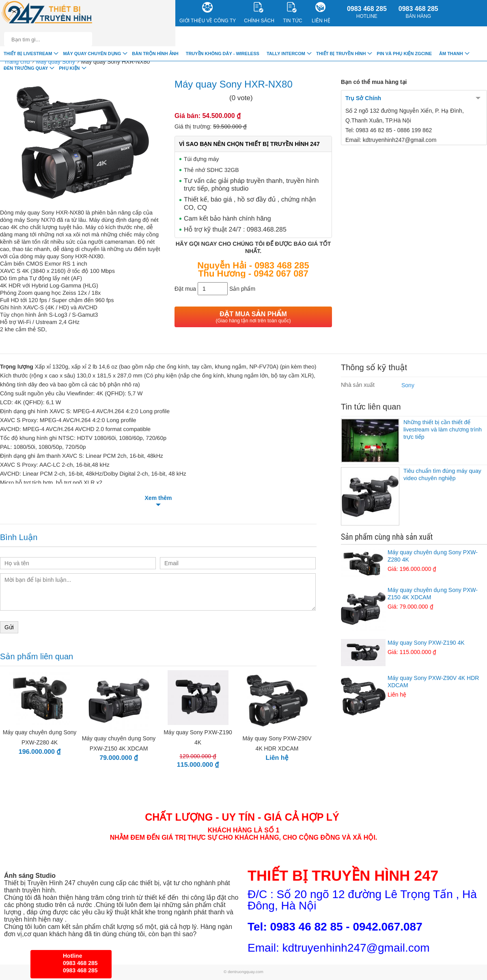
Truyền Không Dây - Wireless (223, 54)
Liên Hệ (321, 13)
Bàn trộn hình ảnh (155, 54)
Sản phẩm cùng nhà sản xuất (387, 537)
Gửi (9, 627)
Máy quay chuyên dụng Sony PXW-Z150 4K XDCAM (414, 598)
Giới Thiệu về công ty (208, 13)
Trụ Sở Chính (363, 98)
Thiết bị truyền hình (341, 54)
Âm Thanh (451, 54)
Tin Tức (292, 13)
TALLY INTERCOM (286, 54)
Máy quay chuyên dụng (92, 54)
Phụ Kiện (69, 68)
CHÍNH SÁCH (259, 13)
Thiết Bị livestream (28, 54)
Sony (408, 385)
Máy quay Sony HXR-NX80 (116, 62)
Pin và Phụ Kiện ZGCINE (404, 54)
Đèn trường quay (26, 68)
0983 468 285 (367, 12)
